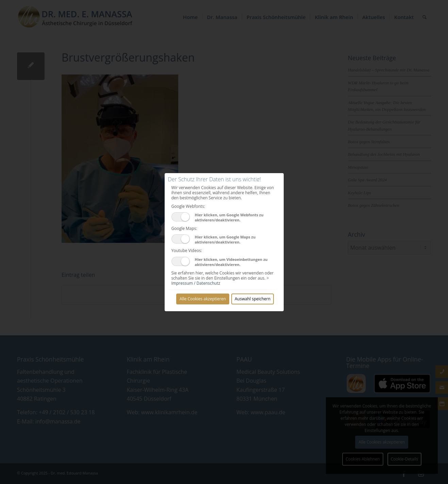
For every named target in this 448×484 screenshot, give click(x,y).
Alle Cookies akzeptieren (203, 299)
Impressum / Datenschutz (196, 283)
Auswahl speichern (253, 299)
